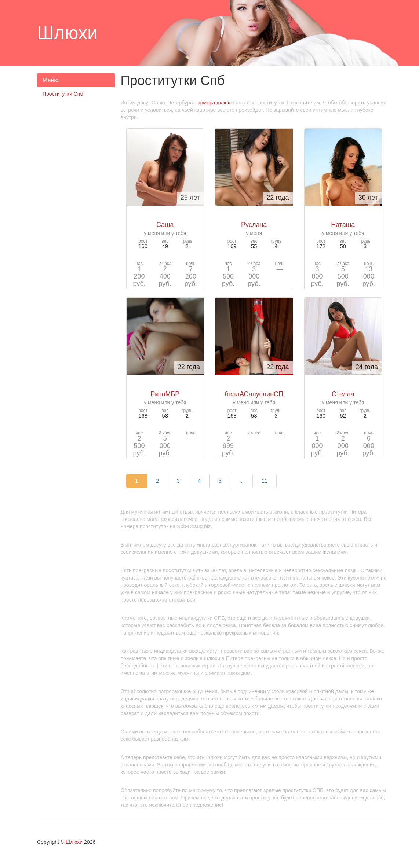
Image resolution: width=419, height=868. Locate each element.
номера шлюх (214, 103)
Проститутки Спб (63, 94)
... (241, 481)
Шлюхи (74, 842)
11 (265, 481)
